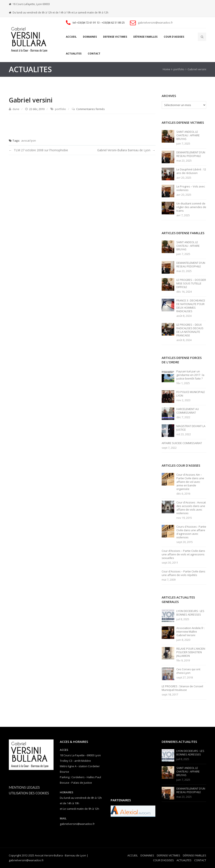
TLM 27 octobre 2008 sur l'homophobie (41, 150)
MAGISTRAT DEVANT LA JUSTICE (191, 428)
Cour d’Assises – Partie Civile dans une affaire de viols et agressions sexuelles (183, 554)
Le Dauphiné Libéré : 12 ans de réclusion (191, 171)
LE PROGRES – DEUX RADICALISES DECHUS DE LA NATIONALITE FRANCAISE (190, 330)
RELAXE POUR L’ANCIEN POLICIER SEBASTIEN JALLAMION (191, 652)
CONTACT (94, 54)
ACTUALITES (74, 54)
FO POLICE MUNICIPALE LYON (191, 394)
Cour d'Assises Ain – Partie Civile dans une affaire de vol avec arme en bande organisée (190, 482)
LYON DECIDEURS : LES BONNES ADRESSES (190, 613)
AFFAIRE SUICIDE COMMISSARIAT (182, 443)
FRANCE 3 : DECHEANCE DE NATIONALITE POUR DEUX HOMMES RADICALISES (191, 306)
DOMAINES (90, 37)
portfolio (179, 69)
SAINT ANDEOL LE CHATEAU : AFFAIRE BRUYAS (188, 135)
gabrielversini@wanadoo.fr (155, 23)
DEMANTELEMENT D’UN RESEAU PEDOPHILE (191, 154)
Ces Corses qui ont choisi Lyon (188, 671)
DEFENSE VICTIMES (115, 37)
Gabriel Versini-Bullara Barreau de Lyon (124, 150)
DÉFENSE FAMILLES (145, 37)
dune (16, 109)
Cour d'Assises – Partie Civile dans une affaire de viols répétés (184, 573)
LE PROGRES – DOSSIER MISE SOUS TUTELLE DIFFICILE (191, 283)
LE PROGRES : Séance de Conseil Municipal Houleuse (182, 688)
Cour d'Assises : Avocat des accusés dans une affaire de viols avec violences (191, 508)
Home (166, 69)
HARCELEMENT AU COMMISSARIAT (188, 411)
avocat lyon (29, 141)
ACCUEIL (71, 37)
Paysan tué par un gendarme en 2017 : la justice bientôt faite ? (190, 375)
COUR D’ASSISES (174, 37)
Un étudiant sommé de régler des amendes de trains (191, 207)
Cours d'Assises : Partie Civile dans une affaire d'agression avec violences (191, 532)
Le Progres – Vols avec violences (191, 188)
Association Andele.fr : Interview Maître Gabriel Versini (191, 632)
